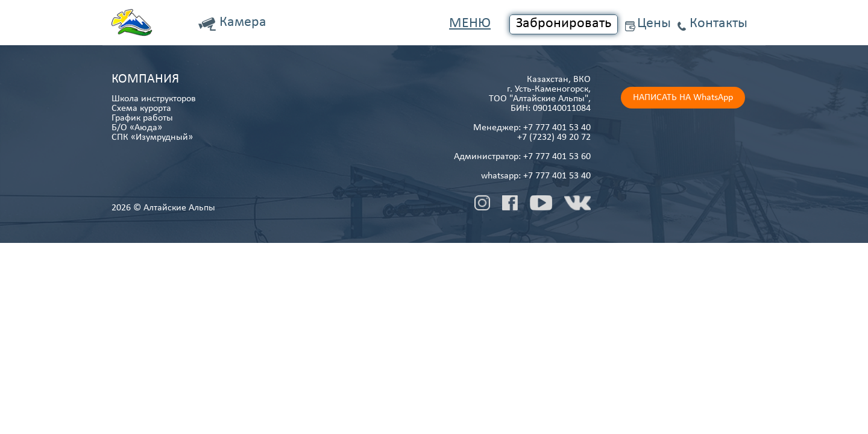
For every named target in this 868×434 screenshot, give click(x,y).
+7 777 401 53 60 (557, 157)
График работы (142, 118)
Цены (654, 24)
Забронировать (564, 24)
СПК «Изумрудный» (152, 137)
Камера (243, 22)
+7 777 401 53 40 (557, 128)
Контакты (719, 24)
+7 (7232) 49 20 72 (554, 137)
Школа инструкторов (154, 99)
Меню (470, 24)
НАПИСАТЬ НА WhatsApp (683, 98)
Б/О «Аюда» (137, 128)
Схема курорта (141, 108)
